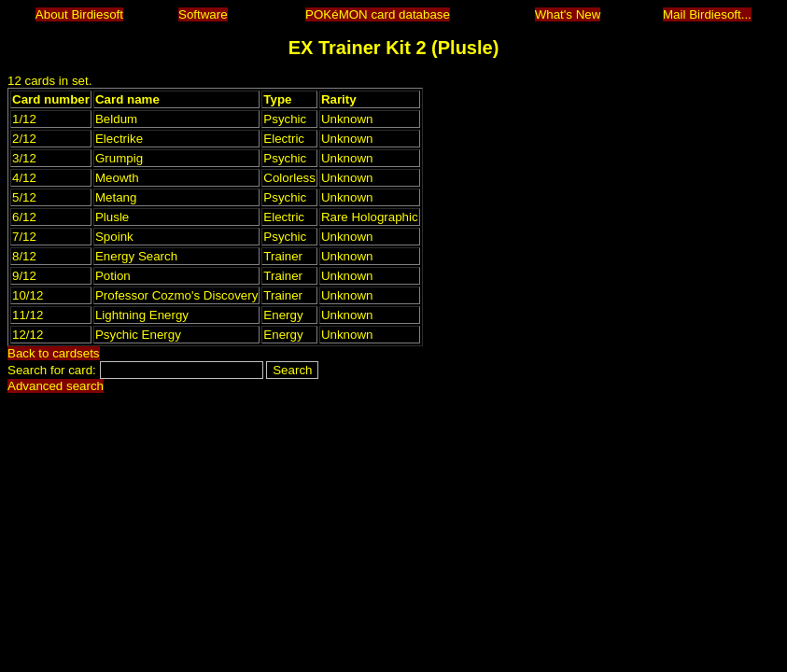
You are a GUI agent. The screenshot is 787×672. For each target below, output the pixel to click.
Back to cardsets (54, 353)
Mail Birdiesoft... (707, 14)
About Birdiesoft (79, 14)
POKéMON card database (378, 14)
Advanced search (56, 386)
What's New (568, 14)
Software (203, 14)
